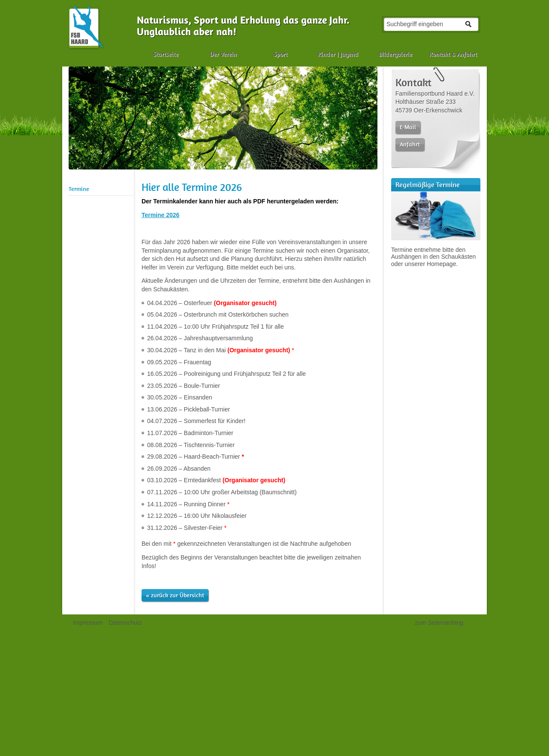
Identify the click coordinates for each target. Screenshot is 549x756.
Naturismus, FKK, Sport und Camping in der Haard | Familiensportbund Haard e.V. (86, 27)
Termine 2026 (160, 215)
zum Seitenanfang (439, 623)
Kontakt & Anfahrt (453, 54)
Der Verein (223, 54)
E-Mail (408, 127)
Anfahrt (410, 144)
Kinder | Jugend (338, 54)
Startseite (166, 54)
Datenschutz (125, 623)
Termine (79, 189)
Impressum (88, 623)
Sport (281, 54)
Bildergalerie (395, 54)
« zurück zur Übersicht (175, 595)
